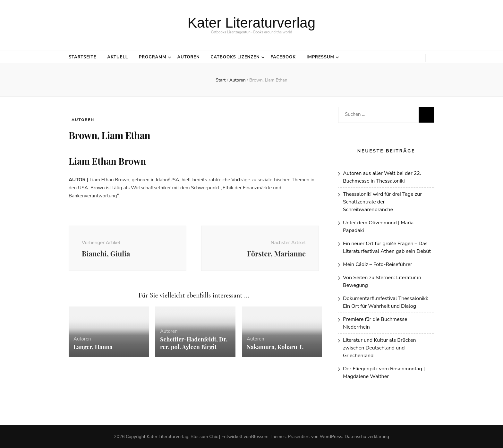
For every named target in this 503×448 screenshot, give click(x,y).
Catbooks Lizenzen (235, 57)
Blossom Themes (268, 437)
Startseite (82, 57)
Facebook (283, 57)
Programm (153, 57)
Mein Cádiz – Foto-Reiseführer (378, 264)
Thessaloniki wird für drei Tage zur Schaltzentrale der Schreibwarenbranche (382, 202)
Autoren (189, 57)
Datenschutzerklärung (367, 437)
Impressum (320, 57)
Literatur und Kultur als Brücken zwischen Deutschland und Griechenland (379, 348)
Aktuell (118, 57)
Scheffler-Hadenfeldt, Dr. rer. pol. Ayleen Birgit (194, 343)
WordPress (331, 437)
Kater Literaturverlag (252, 23)
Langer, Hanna (93, 347)
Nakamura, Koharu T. (276, 347)
